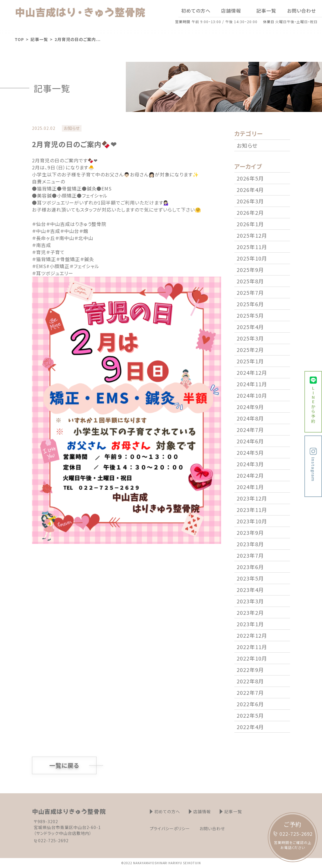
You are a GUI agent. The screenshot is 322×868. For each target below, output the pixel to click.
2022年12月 (252, 635)
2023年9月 (250, 532)
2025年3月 (250, 338)
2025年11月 (252, 247)
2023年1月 (250, 624)
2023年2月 (250, 612)
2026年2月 (250, 212)
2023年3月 (250, 601)
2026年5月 (250, 178)
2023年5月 (250, 578)
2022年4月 (250, 727)
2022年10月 (252, 658)
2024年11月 (252, 384)
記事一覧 (39, 39)
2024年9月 (250, 407)
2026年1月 (250, 224)
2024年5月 (250, 452)
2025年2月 (250, 350)
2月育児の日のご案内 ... (78, 39)
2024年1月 (250, 487)
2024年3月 (250, 464)
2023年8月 (250, 544)
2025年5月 (250, 315)
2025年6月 (250, 304)
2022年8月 (250, 681)
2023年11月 (252, 510)
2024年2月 (250, 475)
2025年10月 (252, 258)
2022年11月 (252, 647)
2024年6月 (250, 441)
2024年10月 (252, 395)
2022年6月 (250, 704)
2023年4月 (250, 590)
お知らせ (247, 145)
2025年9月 (250, 270)
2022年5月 (250, 715)
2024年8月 (250, 418)
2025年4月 (250, 327)
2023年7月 (250, 555)
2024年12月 (252, 372)
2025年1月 (250, 361)
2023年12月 (252, 498)
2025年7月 (250, 292)
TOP (19, 39)
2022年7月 (250, 692)
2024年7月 (250, 430)
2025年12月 (252, 235)
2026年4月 (250, 190)
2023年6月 (250, 567)
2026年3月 (250, 201)
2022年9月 (250, 670)
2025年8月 (250, 281)
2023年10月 (252, 521)
